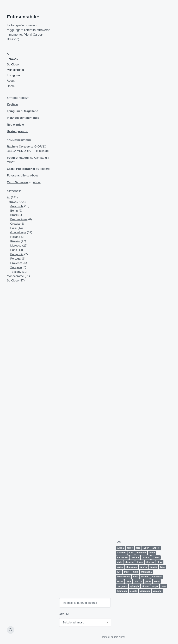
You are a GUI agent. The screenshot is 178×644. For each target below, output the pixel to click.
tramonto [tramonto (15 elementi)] (122, 591)
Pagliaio (12, 104)
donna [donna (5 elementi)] (140, 562)
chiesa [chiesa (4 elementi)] (156, 557)
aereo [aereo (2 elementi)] (130, 548)
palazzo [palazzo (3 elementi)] (138, 581)
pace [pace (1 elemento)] (128, 581)
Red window (15, 125)
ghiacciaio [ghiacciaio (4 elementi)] (131, 567)
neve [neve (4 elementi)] (136, 577)
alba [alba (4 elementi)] (138, 548)
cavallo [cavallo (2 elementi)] (146, 557)
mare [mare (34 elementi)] (127, 572)
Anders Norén (118, 637)
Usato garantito (18, 131)
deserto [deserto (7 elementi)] (129, 562)
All (8, 54)
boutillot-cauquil (18, 158)
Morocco (16, 246)
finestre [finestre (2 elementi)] (150, 562)
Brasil (14, 215)
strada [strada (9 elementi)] (145, 586)
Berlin (14, 211)
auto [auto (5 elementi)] (131, 553)
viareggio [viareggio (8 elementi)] (145, 591)
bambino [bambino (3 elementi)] (141, 553)
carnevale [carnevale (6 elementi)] (122, 557)
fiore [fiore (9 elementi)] (160, 562)
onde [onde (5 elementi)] (120, 581)
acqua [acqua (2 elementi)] (121, 548)
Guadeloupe (18, 232)
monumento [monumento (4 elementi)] (124, 577)
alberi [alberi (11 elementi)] (146, 548)
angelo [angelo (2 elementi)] (156, 548)
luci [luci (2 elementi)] (119, 572)
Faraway (12, 59)
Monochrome (15, 70)
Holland (15, 237)
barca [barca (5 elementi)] (152, 553)
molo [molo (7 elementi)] (135, 572)
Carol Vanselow (18, 182)
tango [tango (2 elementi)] (155, 586)
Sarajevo (16, 267)
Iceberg (45, 169)
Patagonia (17, 254)
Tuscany (16, 272)
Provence (16, 263)
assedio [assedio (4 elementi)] (121, 553)
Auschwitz (17, 206)
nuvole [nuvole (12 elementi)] (145, 577)
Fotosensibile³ (23, 17)
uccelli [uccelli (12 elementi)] (133, 591)
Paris (14, 250)
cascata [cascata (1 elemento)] (135, 557)
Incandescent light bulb (23, 118)
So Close (13, 65)
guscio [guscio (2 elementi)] (153, 567)
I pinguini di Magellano (23, 111)
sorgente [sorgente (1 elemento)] (122, 586)
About (11, 81)
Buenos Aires (19, 219)
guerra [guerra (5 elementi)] (143, 567)
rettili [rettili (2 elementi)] (157, 581)
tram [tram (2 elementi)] (163, 586)
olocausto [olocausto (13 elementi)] (157, 577)
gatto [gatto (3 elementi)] (120, 567)
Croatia (15, 224)
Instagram (13, 75)
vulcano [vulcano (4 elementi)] (157, 591)
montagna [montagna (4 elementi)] (146, 572)
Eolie (14, 228)
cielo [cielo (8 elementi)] (120, 562)
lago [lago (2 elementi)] (162, 567)
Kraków (15, 241)
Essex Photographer (21, 169)
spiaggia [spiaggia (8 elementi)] (134, 586)
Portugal (16, 259)
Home (11, 86)
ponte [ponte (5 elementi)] (148, 581)
